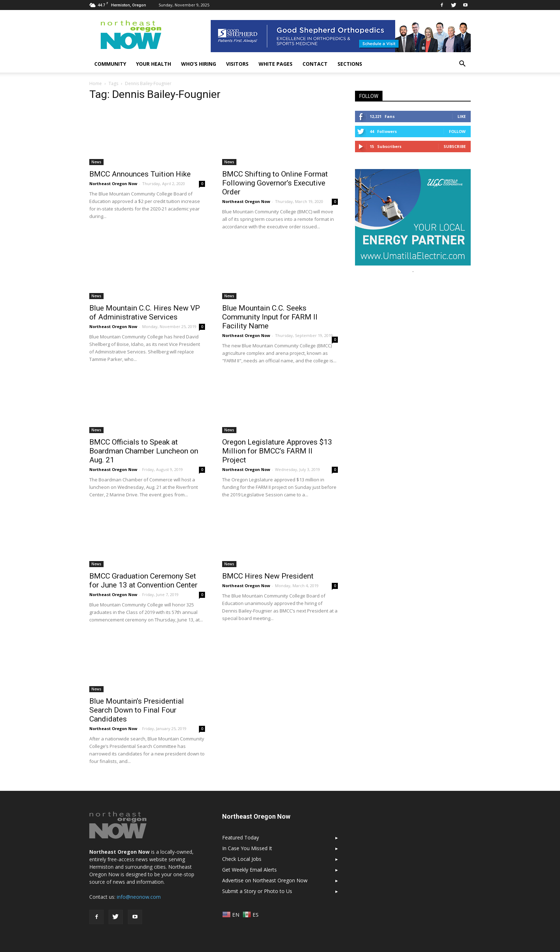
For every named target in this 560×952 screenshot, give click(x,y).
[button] (462, 64)
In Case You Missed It (247, 848)
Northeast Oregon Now (113, 184)
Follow (457, 131)
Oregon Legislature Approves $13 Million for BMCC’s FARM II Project (277, 451)
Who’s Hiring (199, 64)
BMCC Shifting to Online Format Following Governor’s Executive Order (275, 183)
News (96, 162)
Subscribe (455, 146)
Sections (350, 64)
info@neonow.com (139, 897)
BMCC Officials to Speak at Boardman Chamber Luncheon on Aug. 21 (144, 451)
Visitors (237, 64)
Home (96, 83)
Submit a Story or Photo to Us (257, 891)
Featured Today (241, 837)
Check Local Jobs (242, 859)
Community (110, 64)
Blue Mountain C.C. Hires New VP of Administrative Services (145, 313)
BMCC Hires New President (268, 576)
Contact (315, 64)
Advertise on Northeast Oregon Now (265, 880)
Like (462, 116)
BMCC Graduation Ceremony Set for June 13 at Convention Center (143, 581)
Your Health (154, 64)
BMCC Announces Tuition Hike (140, 174)
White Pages (276, 64)
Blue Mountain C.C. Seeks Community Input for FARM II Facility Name (270, 317)
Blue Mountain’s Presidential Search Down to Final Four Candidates (137, 710)
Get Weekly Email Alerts (249, 870)
